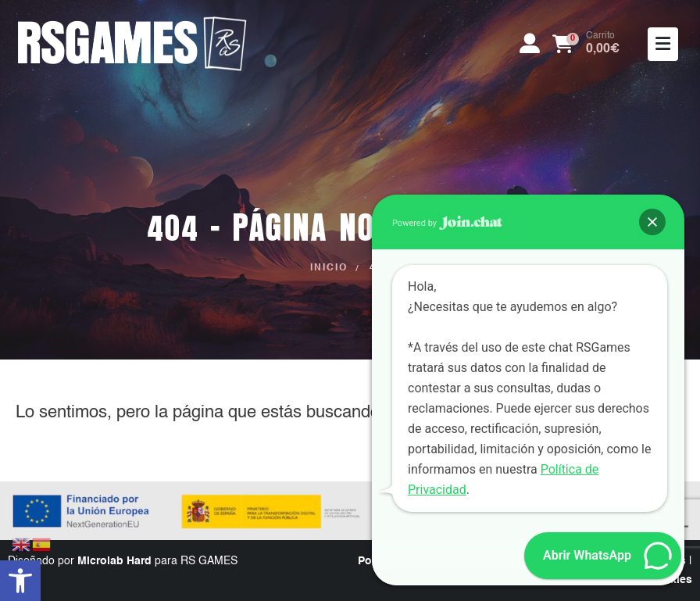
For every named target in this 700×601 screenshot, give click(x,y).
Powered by (447, 223)
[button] (20, 581)
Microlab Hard (114, 561)
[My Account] (530, 44)
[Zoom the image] (132, 22)
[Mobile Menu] (663, 44)
